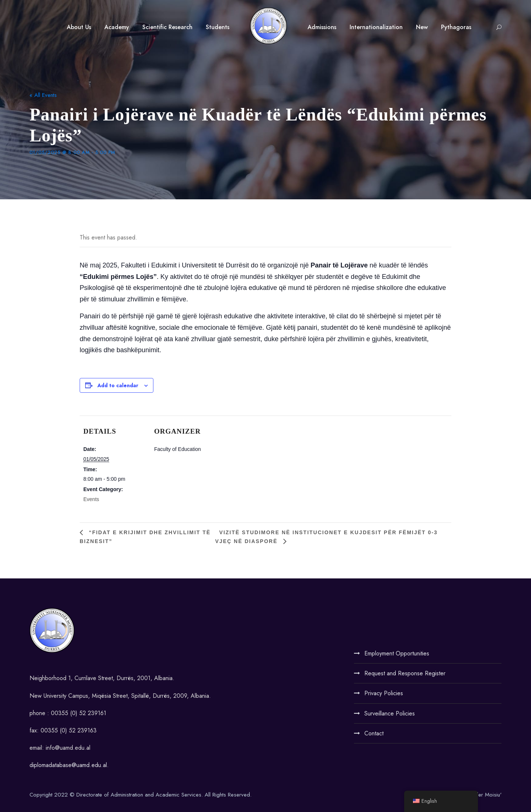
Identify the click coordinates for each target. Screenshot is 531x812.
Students (218, 27)
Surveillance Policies (390, 713)
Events (91, 499)
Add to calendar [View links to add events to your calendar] (118, 385)
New (422, 27)
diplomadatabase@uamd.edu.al (68, 765)
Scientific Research (167, 27)
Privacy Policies (384, 693)
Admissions (322, 27)
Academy (117, 27)
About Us (79, 27)
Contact (374, 733)
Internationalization (376, 27)
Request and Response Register (405, 673)
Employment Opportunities (397, 653)
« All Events (43, 95)
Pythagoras (456, 27)
